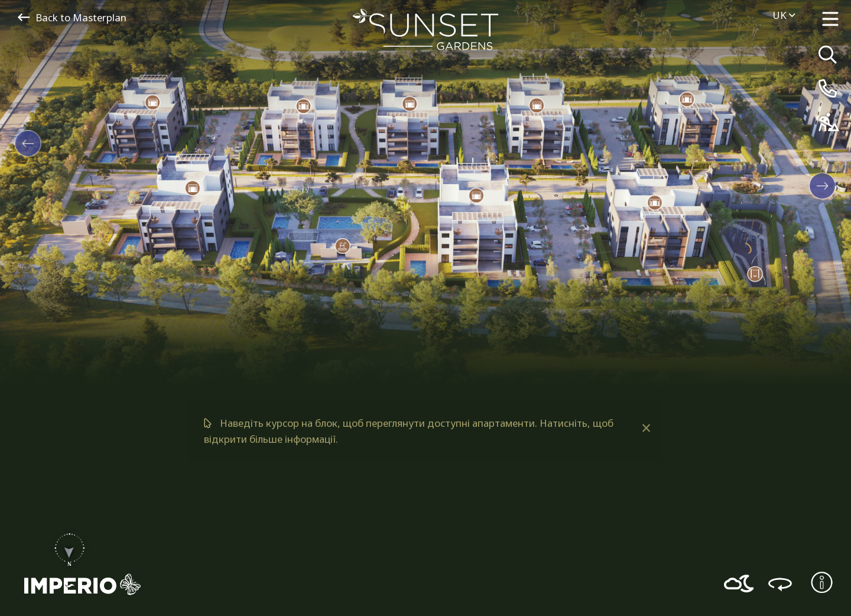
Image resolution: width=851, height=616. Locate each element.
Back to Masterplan (72, 17)
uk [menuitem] (784, 15)
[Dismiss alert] (646, 428)
